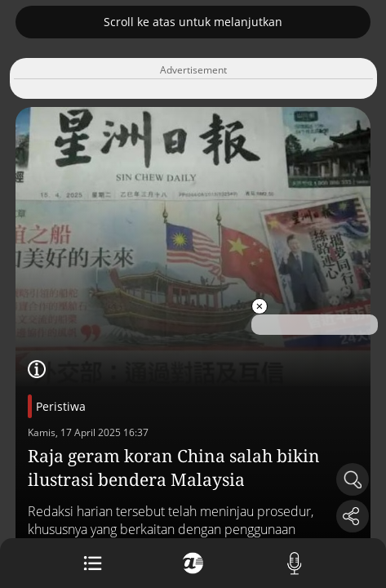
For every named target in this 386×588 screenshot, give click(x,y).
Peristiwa (61, 406)
